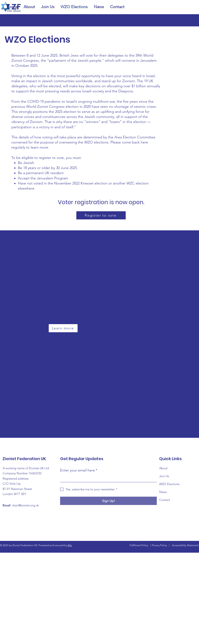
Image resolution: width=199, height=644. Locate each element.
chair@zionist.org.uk (25, 505)
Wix (70, 545)
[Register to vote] (101, 215)
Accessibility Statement (185, 545)
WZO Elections (169, 484)
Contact (165, 500)
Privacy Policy (159, 545)
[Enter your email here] (107, 478)
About (163, 468)
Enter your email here (79, 470)
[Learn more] (63, 328)
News (163, 492)
